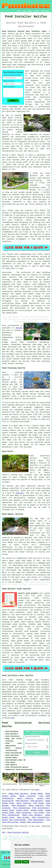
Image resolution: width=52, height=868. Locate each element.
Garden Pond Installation (14, 820)
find (11, 680)
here (12, 718)
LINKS (24, 11)
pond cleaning (8, 405)
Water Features (27, 796)
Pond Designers (19, 806)
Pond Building (22, 801)
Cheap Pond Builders (18, 794)
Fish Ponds (38, 803)
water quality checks (31, 622)
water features (33, 92)
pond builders (44, 352)
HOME (19, 11)
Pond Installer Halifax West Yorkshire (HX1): (25, 31)
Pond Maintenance (36, 820)
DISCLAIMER (45, 11)
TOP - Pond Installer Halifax (15, 833)
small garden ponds (20, 641)
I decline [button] (25, 862)
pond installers (34, 359)
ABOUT (30, 11)
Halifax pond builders (28, 593)
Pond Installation (21, 808)
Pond (4, 326)
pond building (43, 272)
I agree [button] (18, 862)
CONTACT (37, 11)
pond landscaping (20, 650)
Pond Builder (23, 817)
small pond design (21, 627)
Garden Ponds (37, 794)
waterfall (14, 491)
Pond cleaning (35, 437)
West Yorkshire (31, 653)
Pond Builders (37, 801)
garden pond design (37, 634)
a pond (47, 65)
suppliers (20, 493)
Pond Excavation (24, 813)
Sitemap (3, 852)
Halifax (19, 328)
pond (35, 73)
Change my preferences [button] (37, 862)
